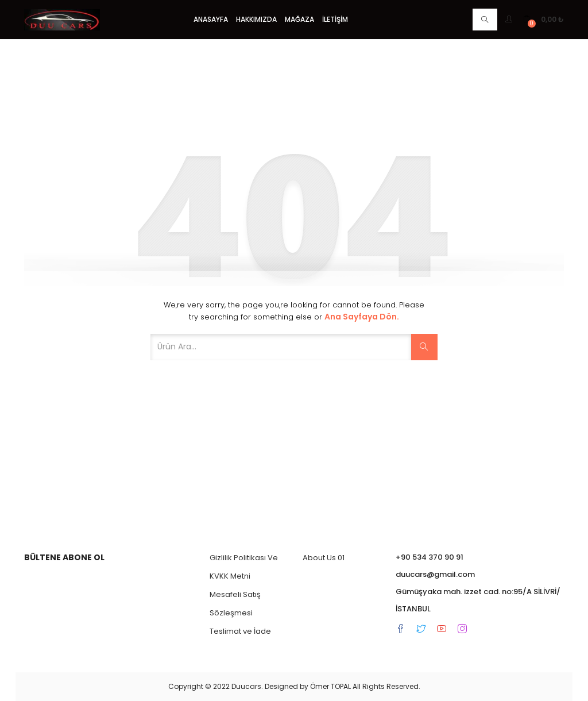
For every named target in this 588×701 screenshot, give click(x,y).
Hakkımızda (256, 19)
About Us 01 (324, 558)
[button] (543, 19)
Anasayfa (211, 19)
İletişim (335, 19)
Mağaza (299, 19)
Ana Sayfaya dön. (362, 317)
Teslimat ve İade (240, 631)
